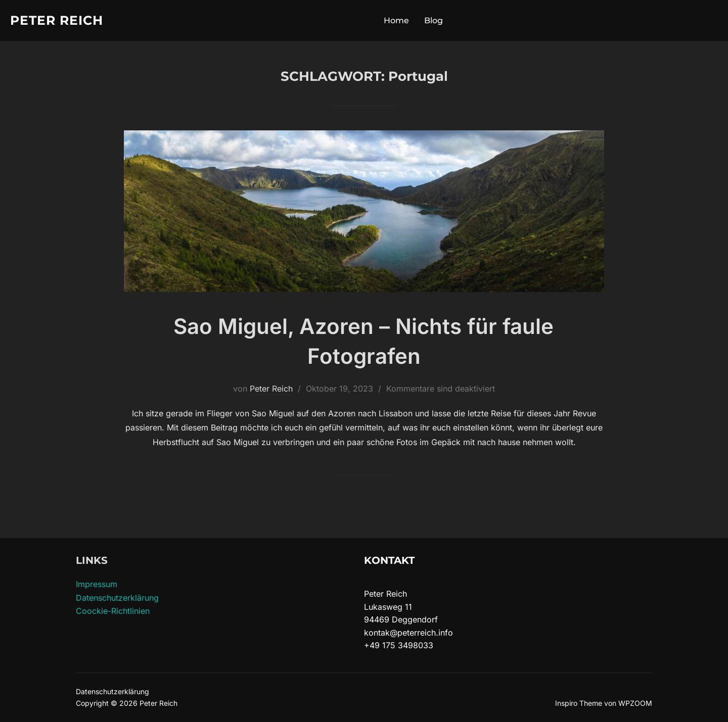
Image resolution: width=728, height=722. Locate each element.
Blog (434, 20)
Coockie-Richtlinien (113, 611)
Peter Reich (57, 20)
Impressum (97, 584)
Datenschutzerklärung (117, 598)
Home (396, 20)
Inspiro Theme (579, 703)
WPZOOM (635, 703)
